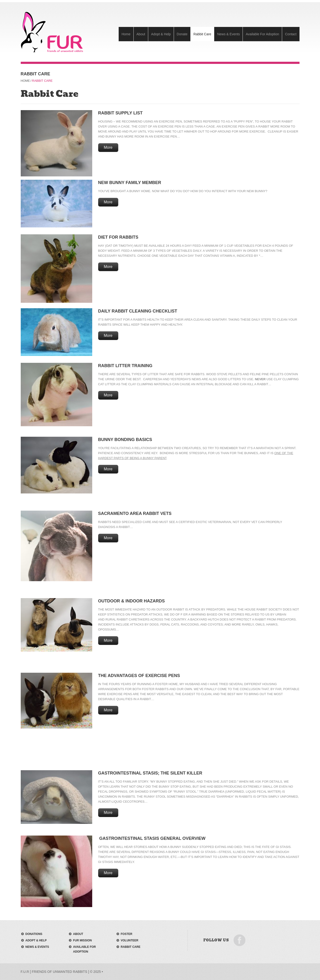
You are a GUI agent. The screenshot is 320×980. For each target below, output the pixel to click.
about (78, 934)
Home (126, 34)
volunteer (130, 940)
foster (127, 934)
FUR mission (83, 940)
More (108, 147)
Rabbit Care (202, 34)
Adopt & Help (161, 34)
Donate (182, 34)
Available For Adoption (262, 34)
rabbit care (131, 947)
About (141, 34)
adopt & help (36, 940)
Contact (291, 34)
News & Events (228, 34)
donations (34, 934)
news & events (37, 947)
